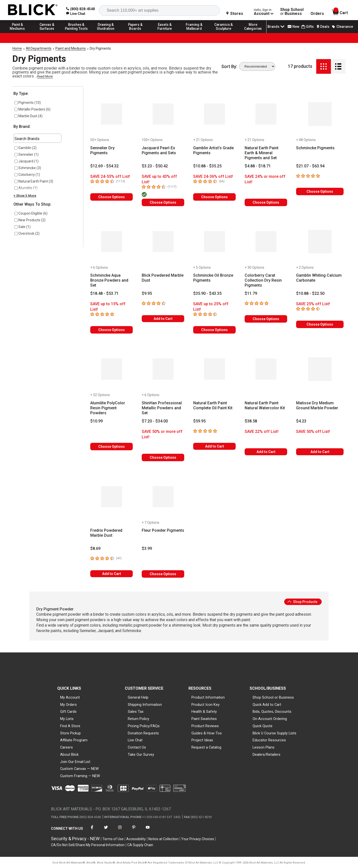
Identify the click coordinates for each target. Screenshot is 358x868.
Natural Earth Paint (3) (34, 181)
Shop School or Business (273, 697)
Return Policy (138, 719)
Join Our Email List (75, 762)
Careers (67, 747)
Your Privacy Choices (198, 839)
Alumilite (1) (26, 188)
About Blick (69, 755)
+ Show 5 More (25, 196)
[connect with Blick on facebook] (92, 830)
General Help (138, 697)
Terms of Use (113, 839)
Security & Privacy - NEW (75, 839)
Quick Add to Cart (267, 705)
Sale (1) (22, 227)
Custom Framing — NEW (80, 776)
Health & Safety (204, 712)
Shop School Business (292, 12)
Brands (276, 27)
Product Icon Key (205, 705)
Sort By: (229, 67)
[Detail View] (338, 66)
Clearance (342, 27)
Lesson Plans (264, 747)
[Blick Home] (33, 10)
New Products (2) (30, 220)
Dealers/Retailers (267, 755)
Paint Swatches (204, 719)
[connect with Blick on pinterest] (134, 830)
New (293, 27)
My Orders (68, 705)
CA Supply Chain (140, 845)
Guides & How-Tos (207, 733)
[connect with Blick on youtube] (148, 830)
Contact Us (137, 747)
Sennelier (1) (26, 154)
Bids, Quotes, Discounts (272, 712)
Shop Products (302, 602)
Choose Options (112, 197)
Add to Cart (163, 319)
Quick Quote (263, 726)
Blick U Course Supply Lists (274, 733)
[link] (76, 14)
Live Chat (135, 740)
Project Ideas (202, 740)
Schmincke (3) (28, 168)
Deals (323, 27)
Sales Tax (136, 712)
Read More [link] (45, 76)
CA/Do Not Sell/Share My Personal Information (88, 845)
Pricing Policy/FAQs (144, 726)
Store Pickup (70, 733)
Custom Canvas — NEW (79, 769)
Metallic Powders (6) (32, 109)
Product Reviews (205, 726)
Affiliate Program (74, 740)
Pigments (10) (28, 103)
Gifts (308, 27)
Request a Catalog (206, 747)
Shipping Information (145, 705)
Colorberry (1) (27, 175)
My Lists (67, 719)
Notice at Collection (163, 839)
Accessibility (136, 839)
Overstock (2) (27, 233)
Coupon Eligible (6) (31, 213)
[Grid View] (324, 66)
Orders (317, 14)
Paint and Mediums (71, 48)
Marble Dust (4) (28, 116)
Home (17, 48)
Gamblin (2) (25, 148)
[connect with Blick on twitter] (106, 830)
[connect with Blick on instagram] (120, 830)
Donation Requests (143, 733)
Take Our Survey (141, 755)
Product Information (208, 697)
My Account (70, 697)
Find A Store (70, 726)
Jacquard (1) (26, 161)
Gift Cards (68, 712)
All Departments (39, 48)
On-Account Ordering (270, 719)
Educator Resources (269, 740)
